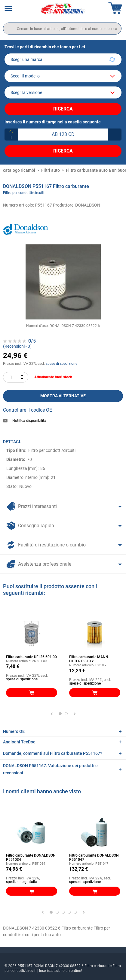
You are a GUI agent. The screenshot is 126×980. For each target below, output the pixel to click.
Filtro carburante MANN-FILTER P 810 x (89, 659)
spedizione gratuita (22, 882)
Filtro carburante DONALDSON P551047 (94, 857)
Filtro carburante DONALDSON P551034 (31, 857)
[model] (63, 76)
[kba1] (63, 135)
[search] (62, 29)
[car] (63, 92)
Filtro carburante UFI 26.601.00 (31, 657)
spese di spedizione (61, 364)
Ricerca (63, 109)
